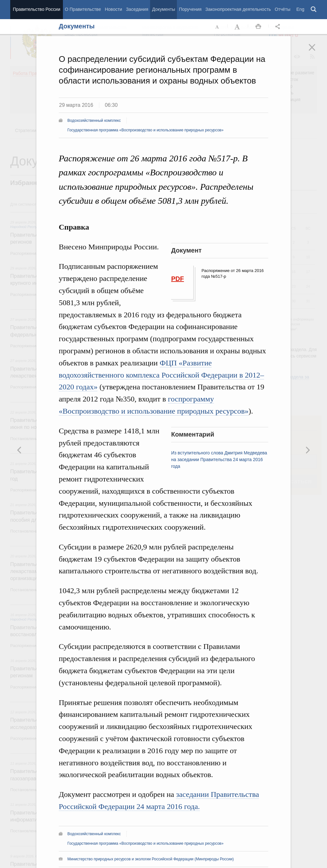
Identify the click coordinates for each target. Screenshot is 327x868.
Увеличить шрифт (238, 27)
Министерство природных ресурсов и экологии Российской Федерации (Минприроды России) (151, 859)
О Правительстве (83, 9)
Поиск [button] (314, 10)
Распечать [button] (258, 27)
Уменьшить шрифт (217, 27)
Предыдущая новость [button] (308, 450)
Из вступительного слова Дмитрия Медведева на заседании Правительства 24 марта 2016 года (219, 460)
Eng (300, 9)
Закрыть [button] (316, 52)
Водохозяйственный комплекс (94, 121)
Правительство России (36, 9)
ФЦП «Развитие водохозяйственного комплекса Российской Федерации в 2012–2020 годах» (161, 375)
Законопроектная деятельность (238, 9)
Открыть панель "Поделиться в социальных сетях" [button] (279, 27)
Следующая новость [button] (19, 450)
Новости (113, 9)
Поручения (190, 9)
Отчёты (282, 9)
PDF (178, 279)
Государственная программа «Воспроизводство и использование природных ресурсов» (145, 130)
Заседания (137, 9)
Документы (163, 9)
